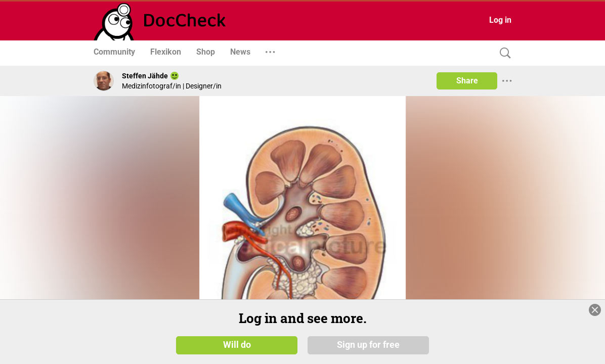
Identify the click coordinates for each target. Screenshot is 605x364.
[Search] (503, 53)
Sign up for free (368, 345)
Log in (500, 20)
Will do (237, 345)
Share (467, 81)
